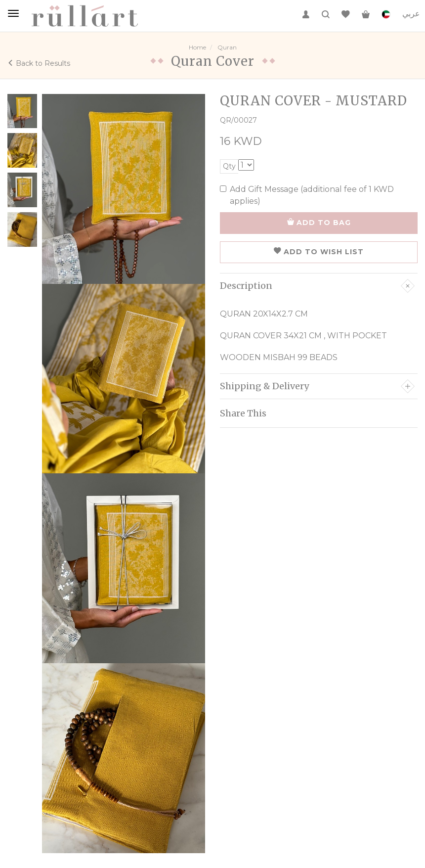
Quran (227, 47)
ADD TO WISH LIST (319, 252)
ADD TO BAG (319, 223)
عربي (411, 14)
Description (317, 286)
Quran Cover (213, 61)
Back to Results (39, 63)
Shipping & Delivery (317, 386)
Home (197, 47)
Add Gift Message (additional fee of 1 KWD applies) (307, 195)
